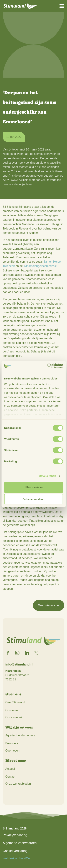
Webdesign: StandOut (17, 858)
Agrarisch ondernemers (20, 735)
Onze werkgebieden (18, 784)
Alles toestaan (34, 487)
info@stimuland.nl (19, 664)
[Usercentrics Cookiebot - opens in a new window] (48, 366)
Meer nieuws (46, 605)
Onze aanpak (14, 717)
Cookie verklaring (15, 851)
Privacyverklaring (15, 835)
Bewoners (12, 743)
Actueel (10, 769)
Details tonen (47, 476)
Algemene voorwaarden (20, 843)
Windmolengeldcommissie (40, 266)
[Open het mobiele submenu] (62, 6)
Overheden (12, 751)
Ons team (12, 710)
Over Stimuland (15, 702)
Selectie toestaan (33, 499)
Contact (10, 777)
